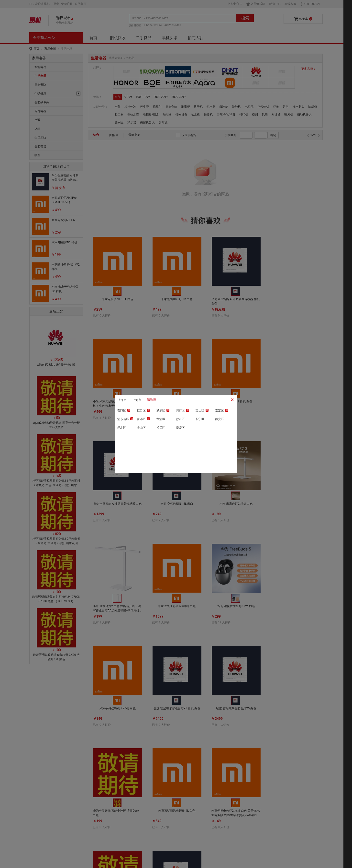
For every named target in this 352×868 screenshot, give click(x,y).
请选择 (152, 400)
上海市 (122, 400)
